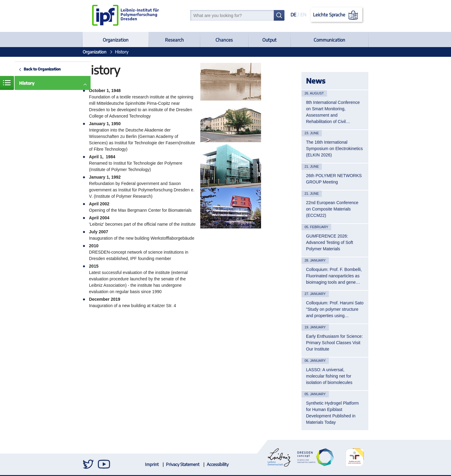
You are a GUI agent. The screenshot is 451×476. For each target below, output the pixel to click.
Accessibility (218, 464)
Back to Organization (42, 69)
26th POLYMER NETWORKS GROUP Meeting (334, 179)
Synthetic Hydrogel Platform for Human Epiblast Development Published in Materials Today (332, 413)
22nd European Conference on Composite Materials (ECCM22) (332, 209)
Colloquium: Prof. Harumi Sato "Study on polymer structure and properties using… (335, 309)
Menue (7, 83)
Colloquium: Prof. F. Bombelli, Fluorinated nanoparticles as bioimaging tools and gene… (334, 276)
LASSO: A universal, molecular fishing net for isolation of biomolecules (329, 376)
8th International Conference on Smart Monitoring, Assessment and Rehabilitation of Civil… (333, 112)
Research (174, 40)
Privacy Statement (183, 464)
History (27, 83)
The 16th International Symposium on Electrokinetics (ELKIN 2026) (334, 149)
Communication (329, 40)
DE (293, 15)
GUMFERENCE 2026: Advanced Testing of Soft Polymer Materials (330, 242)
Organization (116, 40)
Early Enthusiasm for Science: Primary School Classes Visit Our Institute (334, 343)
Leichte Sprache (337, 15)
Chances (224, 40)
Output (269, 40)
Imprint (152, 464)
